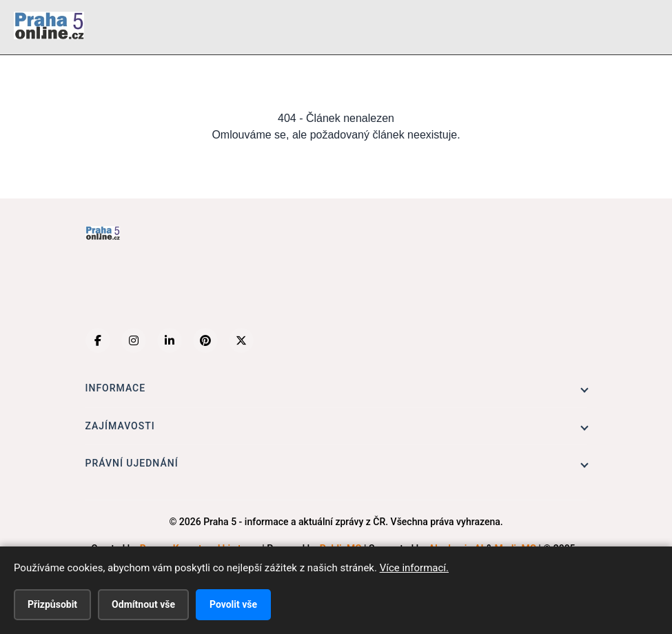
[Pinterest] (205, 340)
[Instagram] (134, 340)
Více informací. (414, 568)
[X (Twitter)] (241, 340)
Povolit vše (233, 604)
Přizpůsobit (52, 604)
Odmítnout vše (143, 604)
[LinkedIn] (170, 340)
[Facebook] (98, 340)
